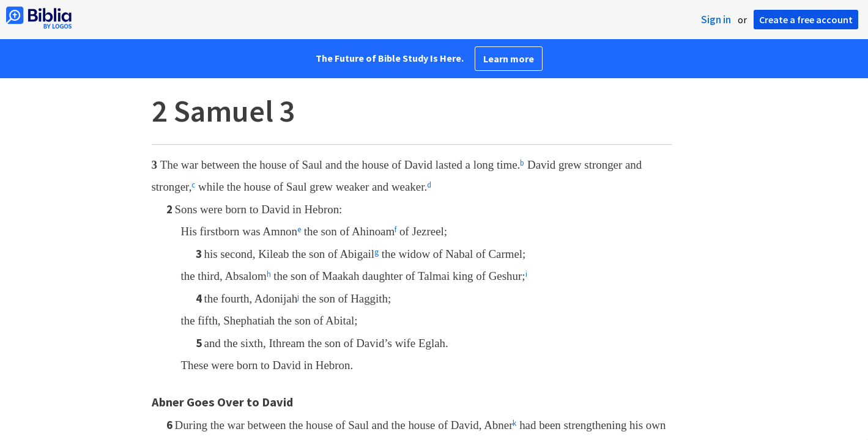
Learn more (509, 59)
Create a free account (806, 20)
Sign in (716, 20)
